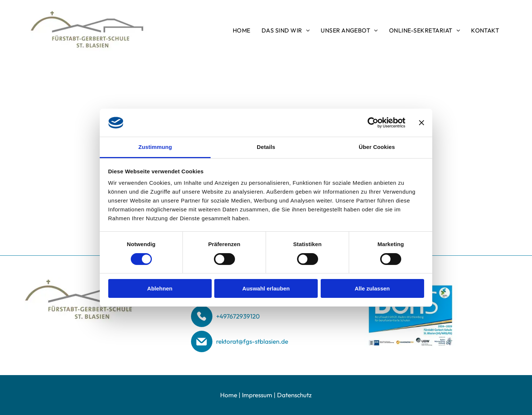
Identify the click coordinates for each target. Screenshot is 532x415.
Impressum (257, 395)
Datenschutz (294, 395)
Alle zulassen (372, 288)
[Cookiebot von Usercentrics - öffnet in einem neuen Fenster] (373, 123)
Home (229, 395)
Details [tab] (266, 147)
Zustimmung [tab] (155, 147)
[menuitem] (242, 30)
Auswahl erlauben (266, 288)
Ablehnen (160, 288)
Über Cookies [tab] (377, 147)
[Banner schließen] (422, 123)
